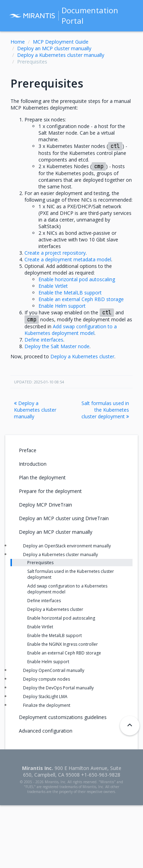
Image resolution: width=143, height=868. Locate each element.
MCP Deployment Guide (61, 42)
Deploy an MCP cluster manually (54, 48)
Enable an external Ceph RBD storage (64, 653)
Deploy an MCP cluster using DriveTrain (64, 518)
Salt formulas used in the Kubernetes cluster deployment (105, 410)
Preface (28, 450)
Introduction (33, 464)
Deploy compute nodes (47, 679)
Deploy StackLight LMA (45, 697)
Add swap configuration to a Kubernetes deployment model (67, 589)
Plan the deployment (42, 477)
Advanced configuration (46, 731)
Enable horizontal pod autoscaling (61, 618)
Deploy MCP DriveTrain (45, 505)
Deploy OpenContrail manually (54, 670)
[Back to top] (130, 726)
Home (18, 42)
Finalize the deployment (47, 705)
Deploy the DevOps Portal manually (58, 688)
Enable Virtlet (40, 627)
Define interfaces (44, 601)
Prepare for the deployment (50, 491)
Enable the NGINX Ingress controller (63, 644)
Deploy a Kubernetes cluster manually (61, 55)
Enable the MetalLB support (55, 635)
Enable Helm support (48, 662)
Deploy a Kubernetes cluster (55, 609)
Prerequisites (40, 563)
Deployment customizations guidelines (63, 717)
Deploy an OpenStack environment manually (67, 546)
